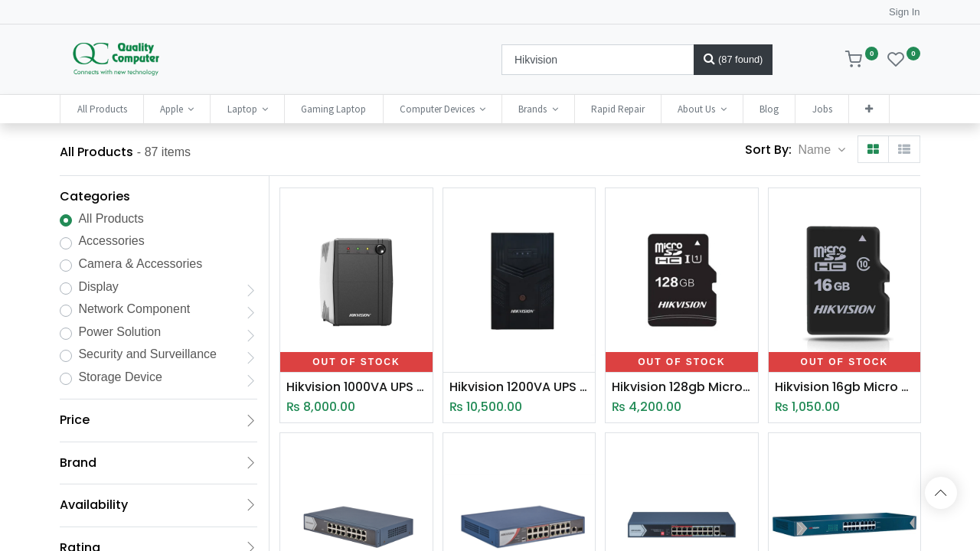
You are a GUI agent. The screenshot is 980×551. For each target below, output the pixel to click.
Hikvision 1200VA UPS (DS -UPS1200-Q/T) (519, 387)
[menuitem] (101, 109)
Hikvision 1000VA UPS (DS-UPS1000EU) (356, 387)
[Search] (733, 60)
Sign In (904, 12)
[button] (869, 109)
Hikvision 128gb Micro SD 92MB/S (681, 387)
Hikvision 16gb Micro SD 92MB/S (844, 387)
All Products (111, 218)
